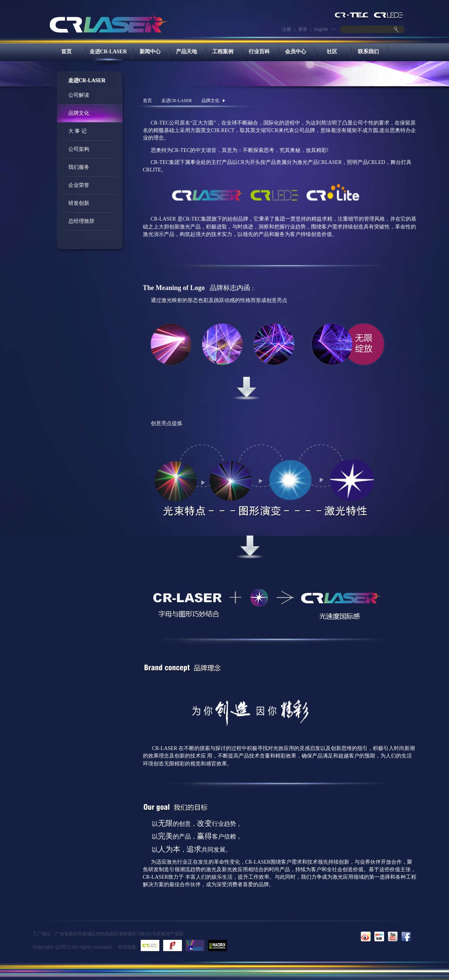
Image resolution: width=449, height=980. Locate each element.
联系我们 (368, 52)
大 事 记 (77, 131)
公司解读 (79, 95)
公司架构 (79, 149)
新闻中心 (150, 52)
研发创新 (79, 203)
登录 (303, 29)
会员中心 (296, 52)
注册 (287, 29)
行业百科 (259, 52)
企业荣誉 (79, 185)
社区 (332, 52)
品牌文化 (79, 113)
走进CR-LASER (108, 52)
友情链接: (127, 947)
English (321, 29)
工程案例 (223, 52)
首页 (66, 52)
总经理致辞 (81, 221)
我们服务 (79, 167)
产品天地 (186, 52)
